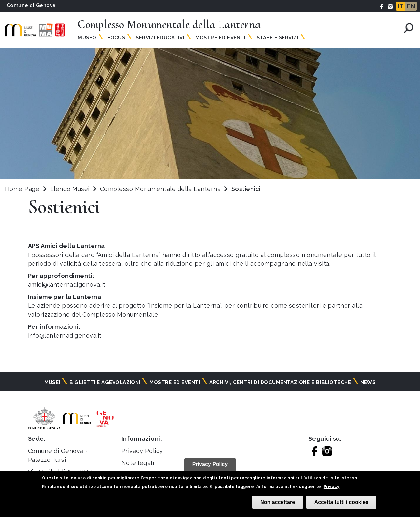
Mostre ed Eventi (220, 38)
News (368, 382)
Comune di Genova (31, 5)
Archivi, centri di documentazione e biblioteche (280, 382)
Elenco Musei (70, 189)
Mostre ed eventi (175, 382)
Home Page (22, 189)
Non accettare (278, 502)
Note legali (138, 463)
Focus (116, 38)
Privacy (331, 487)
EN (411, 6)
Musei (52, 382)
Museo (87, 38)
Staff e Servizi (277, 38)
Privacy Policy (142, 451)
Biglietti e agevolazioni (105, 382)
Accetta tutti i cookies (341, 502)
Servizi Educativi (160, 38)
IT (401, 6)
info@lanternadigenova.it (65, 336)
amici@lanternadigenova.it (67, 285)
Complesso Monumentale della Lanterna (161, 189)
